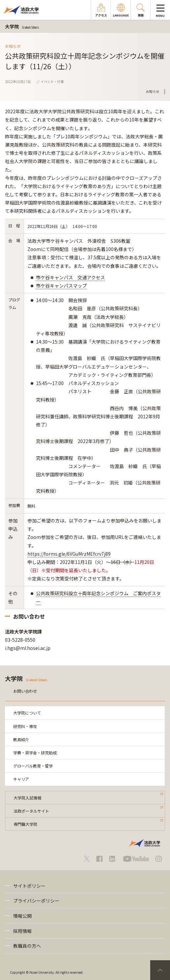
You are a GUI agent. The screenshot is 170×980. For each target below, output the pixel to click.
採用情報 (22, 931)
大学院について (27, 713)
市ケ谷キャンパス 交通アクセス (70, 277)
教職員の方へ (27, 946)
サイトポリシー (29, 886)
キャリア (21, 779)
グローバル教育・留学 (33, 766)
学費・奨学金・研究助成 (35, 753)
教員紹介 (21, 739)
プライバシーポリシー (36, 901)
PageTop (160, 970)
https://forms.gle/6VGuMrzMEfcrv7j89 (69, 554)
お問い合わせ (25, 691)
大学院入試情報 (27, 798)
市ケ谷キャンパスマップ (61, 286)
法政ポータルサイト (31, 811)
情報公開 (22, 916)
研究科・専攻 (25, 726)
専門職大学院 (25, 824)
